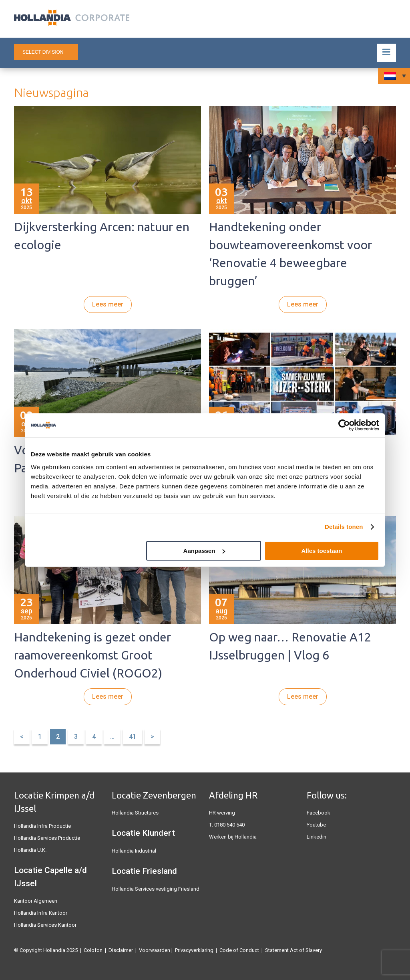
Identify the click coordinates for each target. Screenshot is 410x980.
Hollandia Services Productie (47, 838)
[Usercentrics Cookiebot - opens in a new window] (344, 425)
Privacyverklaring (194, 950)
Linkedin (317, 837)
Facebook (319, 813)
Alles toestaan (322, 551)
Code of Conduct (239, 950)
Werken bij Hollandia (233, 837)
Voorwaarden (155, 950)
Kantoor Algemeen (36, 901)
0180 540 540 (229, 825)
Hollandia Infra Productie (42, 826)
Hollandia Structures (135, 813)
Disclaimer (121, 950)
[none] (394, 76)
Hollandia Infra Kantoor (41, 913)
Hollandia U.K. (30, 850)
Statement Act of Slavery (293, 950)
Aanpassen (204, 551)
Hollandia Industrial (134, 851)
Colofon (93, 950)
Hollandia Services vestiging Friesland (156, 889)
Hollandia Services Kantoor (45, 925)
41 (133, 737)
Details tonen (344, 527)
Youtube (316, 825)
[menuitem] (394, 76)
